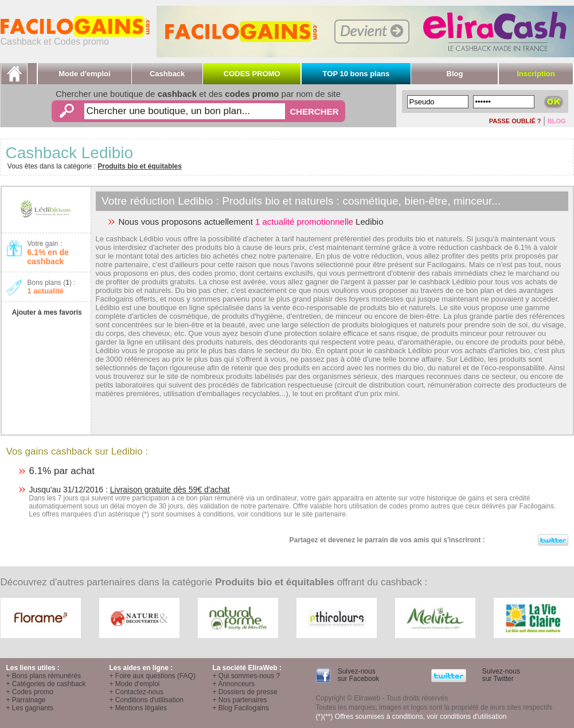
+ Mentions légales (138, 708)
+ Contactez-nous (136, 692)
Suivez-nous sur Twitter (500, 675)
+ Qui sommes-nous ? (247, 676)
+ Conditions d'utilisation (147, 700)
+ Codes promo (30, 692)
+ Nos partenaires (240, 700)
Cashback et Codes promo (75, 38)
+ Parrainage (26, 700)
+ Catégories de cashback (46, 684)
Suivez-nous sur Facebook (357, 675)
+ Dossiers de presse (245, 692)
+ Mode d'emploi (135, 684)
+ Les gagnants (30, 708)
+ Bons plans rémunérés (44, 676)
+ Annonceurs (234, 684)
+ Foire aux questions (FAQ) (153, 676)
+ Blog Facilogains (241, 708)
